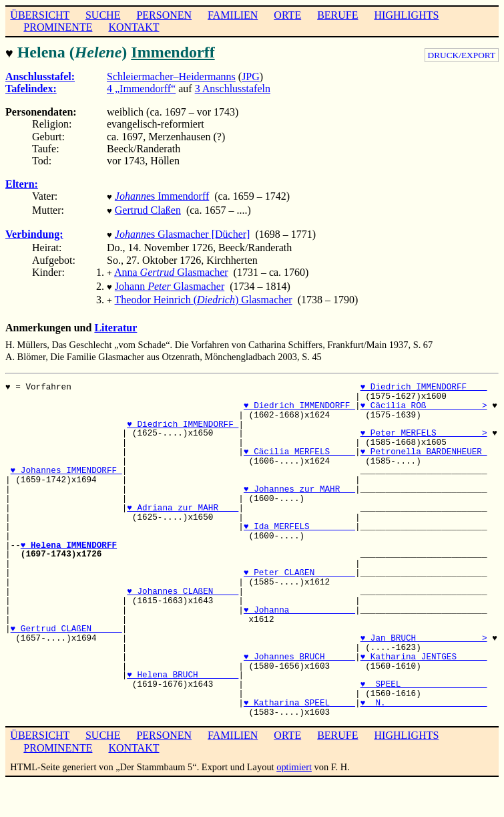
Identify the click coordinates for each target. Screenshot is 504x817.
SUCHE (103, 15)
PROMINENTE (58, 27)
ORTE (287, 15)
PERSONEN (164, 15)
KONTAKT (134, 27)
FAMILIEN (233, 15)
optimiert (294, 758)
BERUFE (337, 15)
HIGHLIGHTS (407, 15)
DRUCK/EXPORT (462, 55)
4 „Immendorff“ (141, 87)
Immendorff (173, 52)
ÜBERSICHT (40, 15)
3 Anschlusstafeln (233, 87)
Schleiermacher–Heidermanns (171, 75)
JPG (251, 75)
